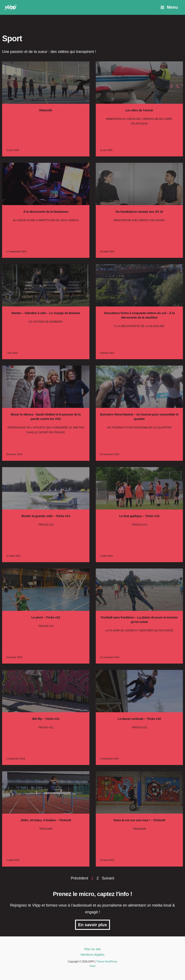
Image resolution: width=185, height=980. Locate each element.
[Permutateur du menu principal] (169, 7)
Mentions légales (92, 954)
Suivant (108, 878)
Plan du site (92, 949)
